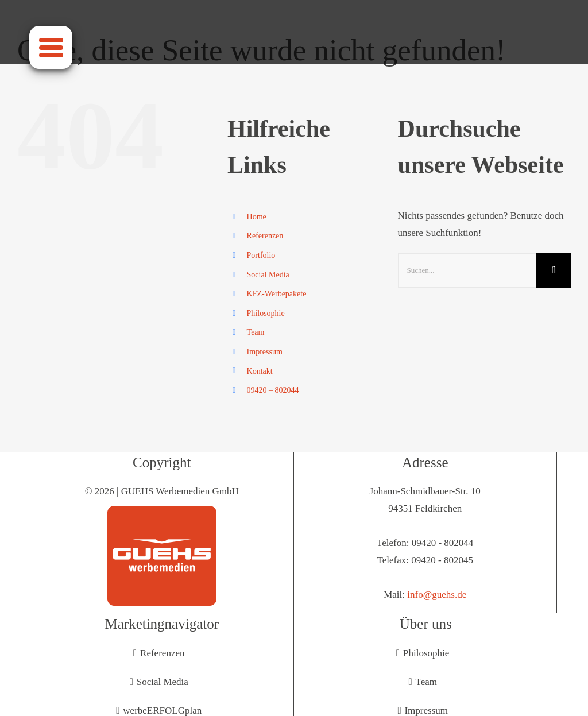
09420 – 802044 (273, 390)
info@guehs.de (437, 595)
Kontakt (260, 371)
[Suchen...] (467, 270)
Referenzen (265, 236)
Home (257, 217)
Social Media (268, 275)
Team (256, 332)
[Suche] (554, 270)
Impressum (265, 352)
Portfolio (261, 255)
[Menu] (51, 47)
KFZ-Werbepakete (277, 294)
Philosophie (266, 313)
